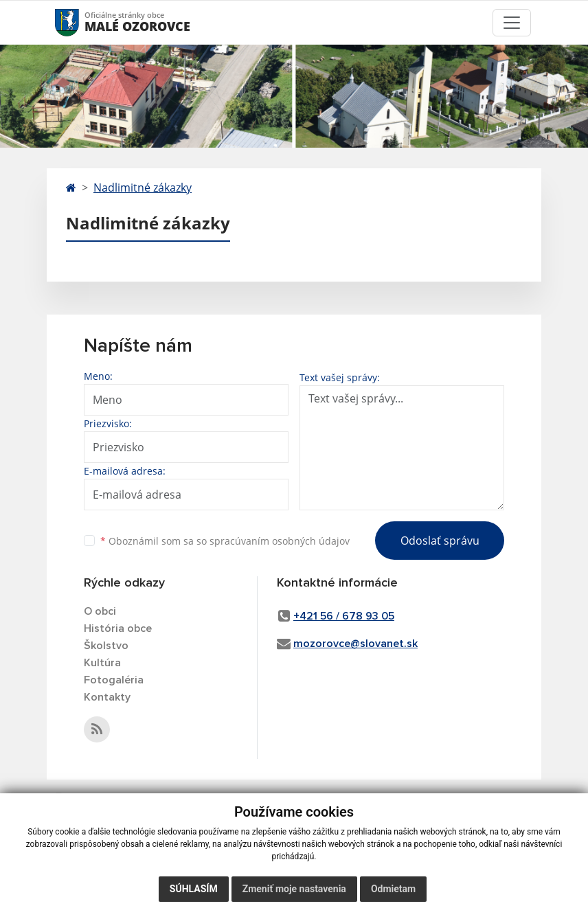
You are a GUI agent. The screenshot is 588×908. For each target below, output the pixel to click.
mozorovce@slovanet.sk (355, 644)
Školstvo (106, 646)
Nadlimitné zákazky (143, 188)
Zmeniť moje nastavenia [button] (294, 889)
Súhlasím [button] (194, 889)
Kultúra (102, 663)
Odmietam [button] (393, 889)
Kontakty (107, 697)
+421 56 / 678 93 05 (344, 616)
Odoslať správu (440, 541)
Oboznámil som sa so (225, 541)
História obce (118, 628)
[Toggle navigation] (512, 23)
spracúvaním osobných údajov (280, 541)
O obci (100, 611)
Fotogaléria (114, 680)
